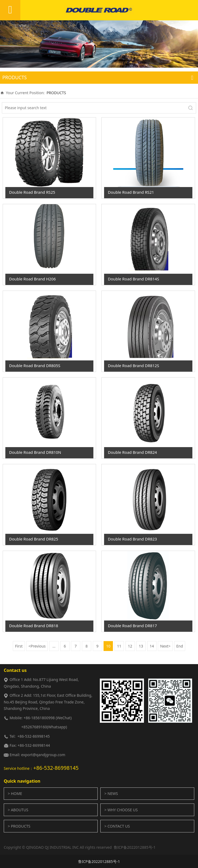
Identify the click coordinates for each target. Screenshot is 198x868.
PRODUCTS (56, 93)
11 (119, 646)
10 (108, 646)
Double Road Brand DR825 (34, 539)
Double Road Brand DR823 (132, 539)
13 (141, 646)
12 (130, 646)
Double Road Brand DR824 (132, 452)
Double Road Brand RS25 (32, 192)
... (54, 646)
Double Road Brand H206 (32, 279)
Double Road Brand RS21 (131, 192)
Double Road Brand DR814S (133, 279)
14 (152, 646)
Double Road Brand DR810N (35, 452)
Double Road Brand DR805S (35, 366)
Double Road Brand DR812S (133, 366)
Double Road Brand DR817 (132, 626)
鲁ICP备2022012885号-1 (99, 861)
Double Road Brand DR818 (34, 626)
